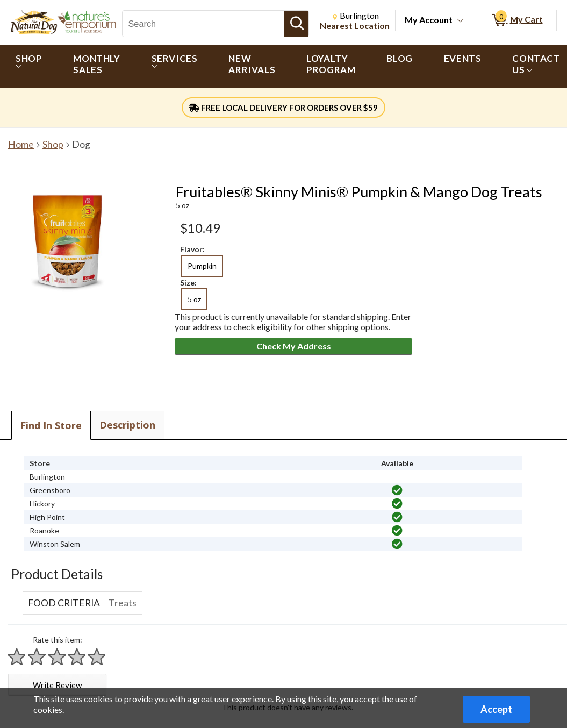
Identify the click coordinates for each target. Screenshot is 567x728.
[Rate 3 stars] (58, 657)
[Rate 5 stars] (97, 657)
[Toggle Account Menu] (461, 21)
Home (21, 144)
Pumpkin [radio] (202, 266)
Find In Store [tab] (51, 425)
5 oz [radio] (194, 299)
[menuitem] (29, 66)
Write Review (57, 685)
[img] (397, 490)
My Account (429, 20)
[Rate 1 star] (17, 657)
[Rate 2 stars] (37, 657)
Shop (53, 144)
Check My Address (294, 346)
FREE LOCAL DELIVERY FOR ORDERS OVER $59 (283, 108)
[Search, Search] (203, 24)
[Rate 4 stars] (77, 657)
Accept (496, 709)
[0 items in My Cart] (516, 20)
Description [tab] (127, 425)
